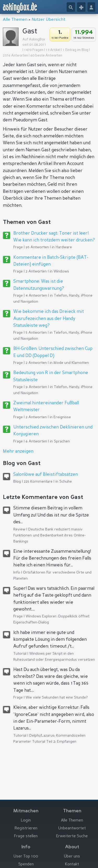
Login (26, 821)
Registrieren (26, 828)
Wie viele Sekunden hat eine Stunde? (57, 698)
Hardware (64, 247)
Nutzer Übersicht (48, 20)
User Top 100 (26, 857)
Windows (61, 271)
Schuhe (66, 482)
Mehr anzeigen (18, 451)
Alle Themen (15, 20)
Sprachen (62, 441)
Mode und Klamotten (71, 363)
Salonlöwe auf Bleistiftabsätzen (46, 475)
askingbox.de (20, 8)
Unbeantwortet (72, 828)
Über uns (72, 857)
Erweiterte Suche (72, 836)
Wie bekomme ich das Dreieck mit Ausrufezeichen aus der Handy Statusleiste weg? (49, 319)
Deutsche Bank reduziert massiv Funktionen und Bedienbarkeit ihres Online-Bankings (50, 535)
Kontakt (72, 864)
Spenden (26, 864)
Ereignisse (62, 417)
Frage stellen (26, 836)
